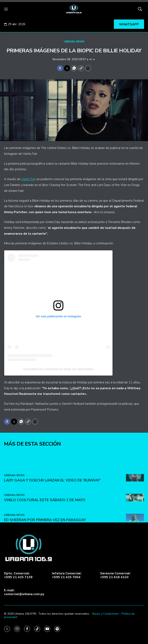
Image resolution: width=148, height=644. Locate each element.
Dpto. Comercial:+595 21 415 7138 (18, 575)
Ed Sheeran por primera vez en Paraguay (45, 544)
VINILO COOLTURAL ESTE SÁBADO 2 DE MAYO (45, 524)
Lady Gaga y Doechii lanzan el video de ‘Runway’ (52, 505)
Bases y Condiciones (106, 614)
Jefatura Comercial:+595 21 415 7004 (67, 575)
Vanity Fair (28, 179)
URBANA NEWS (74, 42)
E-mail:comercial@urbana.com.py (24, 592)
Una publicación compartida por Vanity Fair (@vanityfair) (58, 369)
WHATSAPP (129, 24)
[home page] (74, 9)
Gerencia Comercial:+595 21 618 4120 (115, 575)
